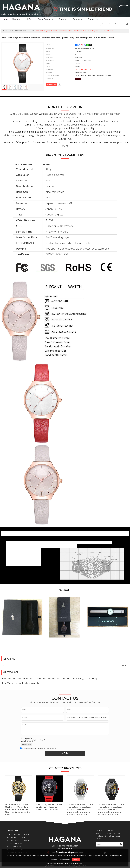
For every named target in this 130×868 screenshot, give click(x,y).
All (10, 31)
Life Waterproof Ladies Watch (20, 683)
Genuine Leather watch (50, 679)
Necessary (52, 863)
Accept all (76, 860)
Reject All (54, 860)
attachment (27, 744)
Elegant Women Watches (18, 679)
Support (63, 19)
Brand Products (45, 19)
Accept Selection (65, 860)
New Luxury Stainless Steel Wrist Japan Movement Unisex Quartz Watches (49, 807)
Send (65, 753)
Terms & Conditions (50, 748)
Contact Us (93, 19)
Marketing (78, 863)
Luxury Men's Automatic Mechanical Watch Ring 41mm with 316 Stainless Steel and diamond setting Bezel (18, 810)
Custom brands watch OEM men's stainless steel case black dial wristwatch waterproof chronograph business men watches (80, 810)
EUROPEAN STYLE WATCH (24, 31)
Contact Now (52, 84)
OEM (29, 19)
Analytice (60, 863)
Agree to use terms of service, (38, 748)
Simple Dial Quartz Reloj (82, 679)
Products (77, 19)
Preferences (69, 863)
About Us (16, 19)
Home (5, 19)
